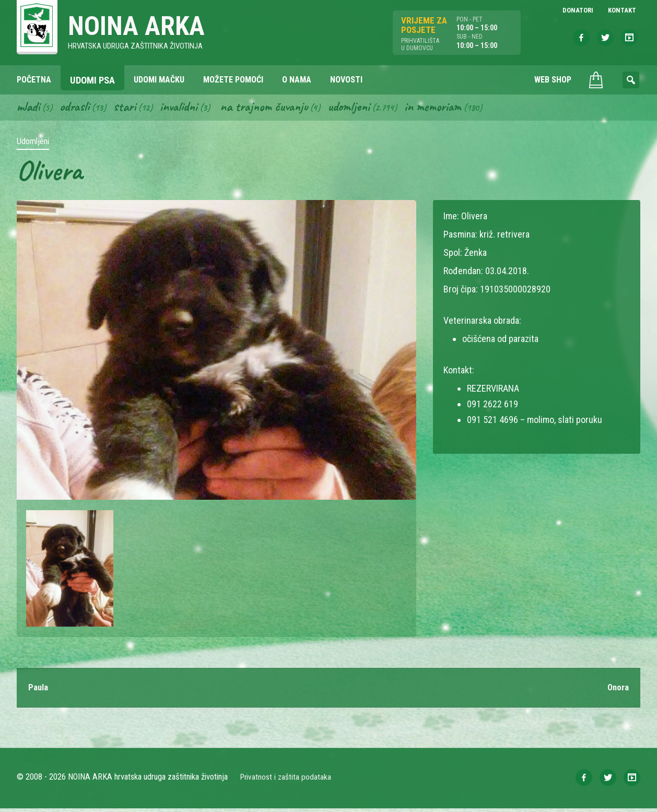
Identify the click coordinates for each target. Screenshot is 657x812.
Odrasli (79, 109)
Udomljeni (366, 109)
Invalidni (186, 109)
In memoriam (453, 109)
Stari (130, 109)
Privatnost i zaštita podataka (287, 780)
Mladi (30, 109)
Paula (39, 691)
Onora (617, 691)
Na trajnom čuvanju (276, 109)
